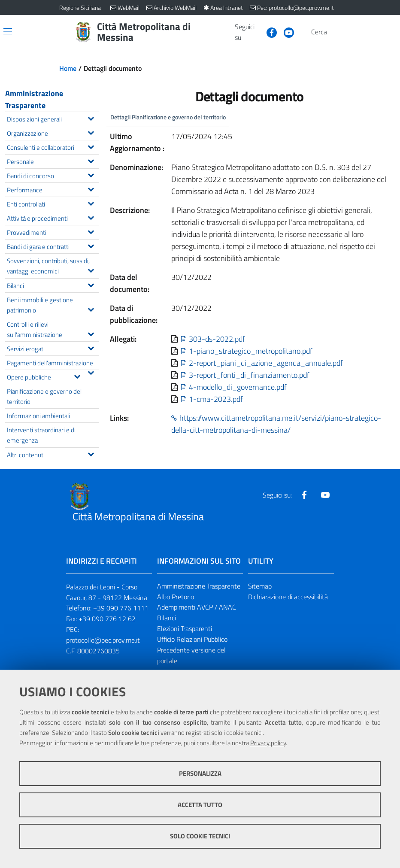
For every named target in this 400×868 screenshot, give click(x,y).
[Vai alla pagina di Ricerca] (336, 32)
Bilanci (167, 618)
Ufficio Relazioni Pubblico (192, 639)
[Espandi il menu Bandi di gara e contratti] (91, 245)
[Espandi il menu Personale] (91, 160)
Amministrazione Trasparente (34, 99)
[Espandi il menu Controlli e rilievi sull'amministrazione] (91, 333)
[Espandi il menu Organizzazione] (91, 132)
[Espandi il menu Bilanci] (91, 284)
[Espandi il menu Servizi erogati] (91, 347)
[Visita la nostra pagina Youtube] (285, 32)
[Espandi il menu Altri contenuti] (91, 453)
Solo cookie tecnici (200, 836)
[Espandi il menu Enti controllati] (91, 203)
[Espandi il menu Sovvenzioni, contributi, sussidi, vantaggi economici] (91, 270)
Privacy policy (268, 743)
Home (68, 68)
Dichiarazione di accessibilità (288, 597)
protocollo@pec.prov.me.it (103, 640)
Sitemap (260, 586)
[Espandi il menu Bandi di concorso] (91, 174)
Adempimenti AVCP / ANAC (197, 607)
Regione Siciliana (80, 8)
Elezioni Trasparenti (185, 628)
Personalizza (200, 773)
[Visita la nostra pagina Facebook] (268, 32)
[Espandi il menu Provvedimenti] (91, 231)
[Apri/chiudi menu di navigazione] (8, 31)
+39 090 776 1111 (121, 608)
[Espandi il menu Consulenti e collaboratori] (91, 146)
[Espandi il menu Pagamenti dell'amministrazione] (91, 372)
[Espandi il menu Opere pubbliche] (77, 376)
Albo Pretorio (176, 597)
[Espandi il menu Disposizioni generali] (91, 118)
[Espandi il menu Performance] (91, 188)
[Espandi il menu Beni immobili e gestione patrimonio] (91, 309)
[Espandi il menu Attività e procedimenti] (91, 217)
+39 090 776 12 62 (107, 619)
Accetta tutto (200, 805)
